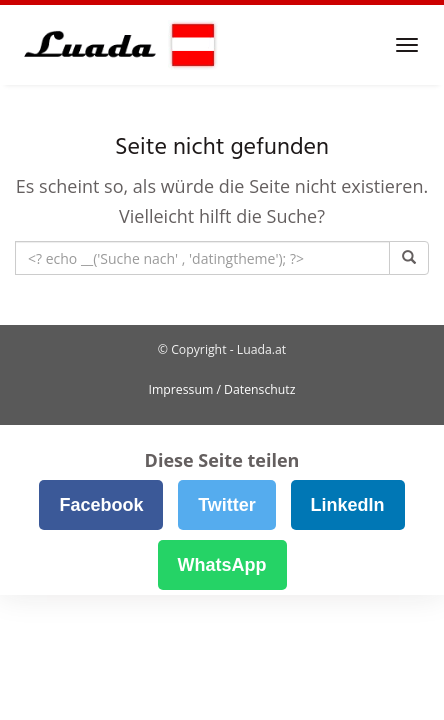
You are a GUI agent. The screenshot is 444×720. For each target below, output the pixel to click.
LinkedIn (348, 505)
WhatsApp (222, 565)
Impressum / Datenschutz (222, 389)
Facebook (101, 505)
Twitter (227, 505)
